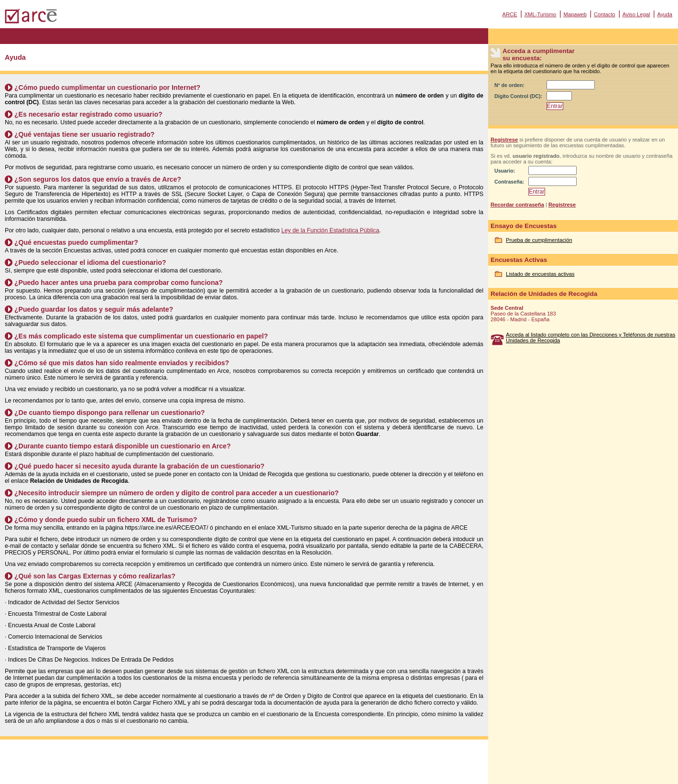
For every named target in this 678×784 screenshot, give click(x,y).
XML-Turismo (541, 14)
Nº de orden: (509, 85)
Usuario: (505, 171)
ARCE (509, 14)
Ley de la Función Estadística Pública (330, 230)
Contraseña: (509, 182)
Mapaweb (575, 14)
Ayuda (665, 14)
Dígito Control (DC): (518, 96)
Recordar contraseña (517, 205)
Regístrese (504, 140)
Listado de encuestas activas (540, 274)
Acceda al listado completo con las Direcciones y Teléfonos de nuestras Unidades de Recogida (591, 338)
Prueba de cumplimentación (539, 240)
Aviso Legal (636, 14)
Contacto (605, 14)
